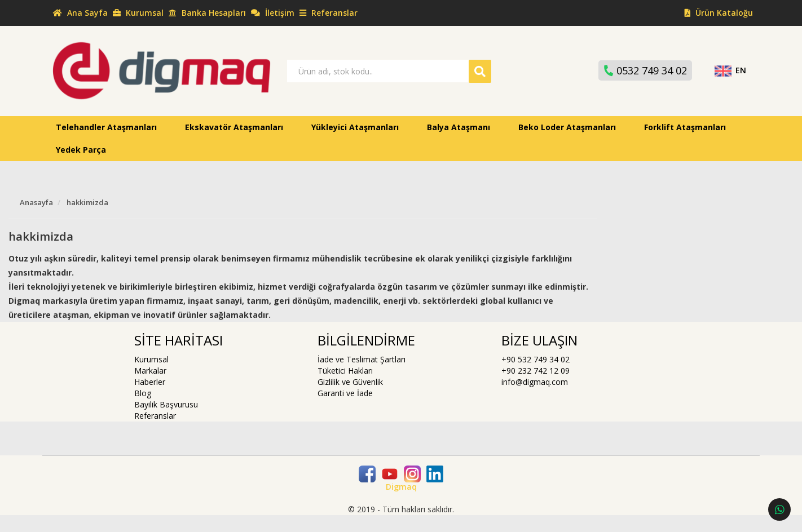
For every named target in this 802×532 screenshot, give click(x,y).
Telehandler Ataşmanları (106, 127)
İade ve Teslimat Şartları (362, 359)
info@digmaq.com (535, 382)
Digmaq (401, 487)
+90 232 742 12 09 (536, 371)
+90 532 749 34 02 (536, 359)
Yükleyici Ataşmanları (355, 127)
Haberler (150, 382)
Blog (143, 393)
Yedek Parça (81, 150)
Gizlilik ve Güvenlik (350, 382)
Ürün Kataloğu (718, 13)
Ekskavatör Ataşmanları (234, 127)
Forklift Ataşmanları (685, 127)
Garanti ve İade (345, 393)
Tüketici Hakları (345, 371)
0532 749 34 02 (644, 70)
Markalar (150, 371)
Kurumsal (151, 359)
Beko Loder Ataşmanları (567, 127)
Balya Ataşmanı (459, 127)
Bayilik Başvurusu (166, 404)
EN (730, 70)
